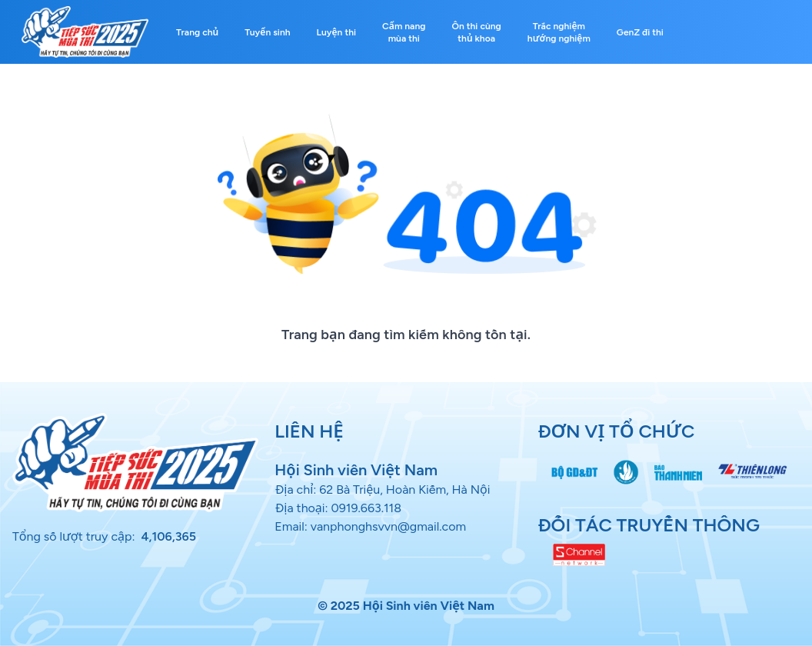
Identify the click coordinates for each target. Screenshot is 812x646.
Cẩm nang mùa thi (404, 32)
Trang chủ (197, 32)
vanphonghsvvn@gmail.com (388, 526)
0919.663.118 (367, 508)
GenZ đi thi (640, 32)
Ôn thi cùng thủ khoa (477, 32)
